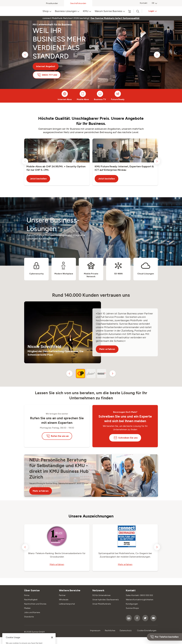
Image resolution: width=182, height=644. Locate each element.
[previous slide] (25, 55)
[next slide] (157, 55)
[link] (115, 18)
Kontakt (144, 3)
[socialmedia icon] (129, 618)
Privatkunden (52, 3)
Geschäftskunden (78, 3)
